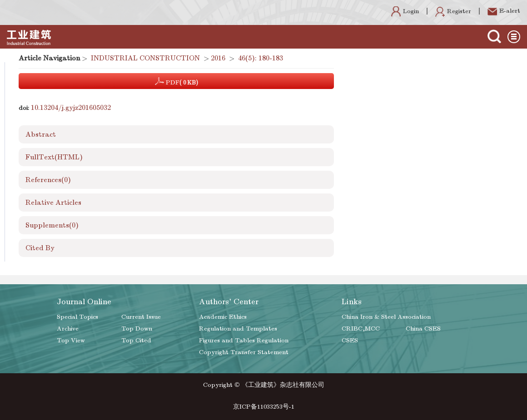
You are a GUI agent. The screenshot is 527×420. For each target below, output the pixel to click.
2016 (218, 58)
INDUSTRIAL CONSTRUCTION (145, 58)
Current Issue (141, 317)
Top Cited (136, 340)
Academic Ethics (223, 317)
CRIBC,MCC (361, 329)
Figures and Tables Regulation (244, 340)
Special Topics (77, 317)
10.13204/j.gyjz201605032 (71, 108)
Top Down (137, 329)
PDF (176, 81)
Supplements (52, 225)
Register (453, 11)
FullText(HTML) (54, 157)
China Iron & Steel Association (386, 317)
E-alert (504, 11)
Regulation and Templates (238, 329)
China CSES (423, 329)
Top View (71, 340)
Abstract (41, 134)
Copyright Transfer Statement (244, 352)
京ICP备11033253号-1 (264, 407)
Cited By (40, 248)
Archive (68, 329)
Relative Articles (53, 203)
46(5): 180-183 (261, 58)
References (48, 180)
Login (405, 11)
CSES (350, 340)
